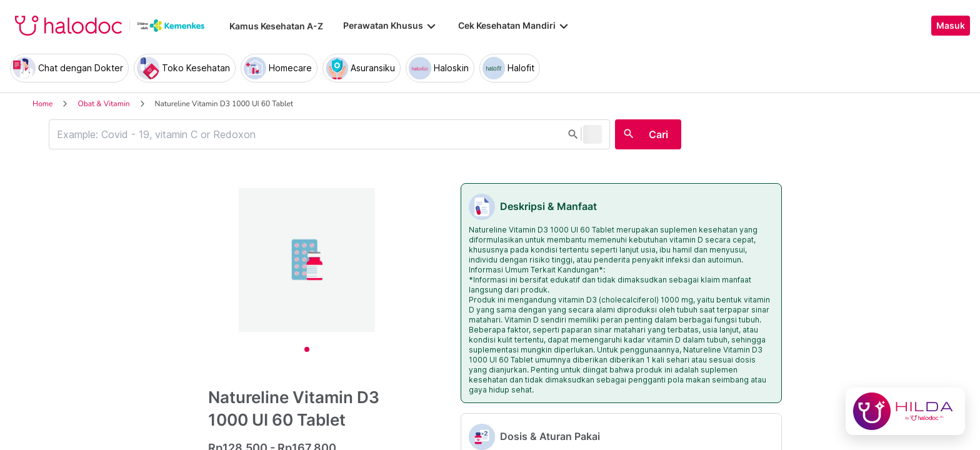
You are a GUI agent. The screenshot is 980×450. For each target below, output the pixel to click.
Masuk (951, 26)
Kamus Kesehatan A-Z (276, 26)
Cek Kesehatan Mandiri (514, 26)
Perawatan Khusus (391, 26)
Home (42, 104)
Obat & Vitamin (103, 104)
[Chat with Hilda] (905, 411)
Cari (658, 134)
